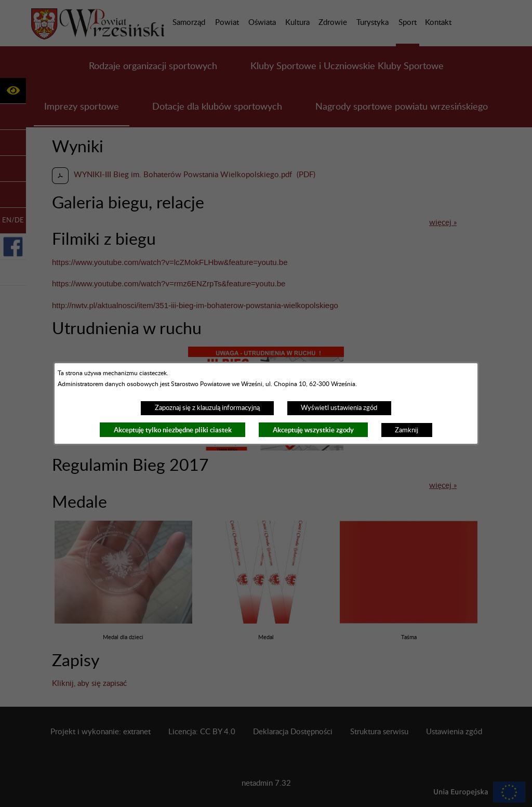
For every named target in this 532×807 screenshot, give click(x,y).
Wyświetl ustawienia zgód (339, 408)
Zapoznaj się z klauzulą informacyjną (207, 408)
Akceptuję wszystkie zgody (313, 430)
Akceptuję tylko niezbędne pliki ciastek (173, 430)
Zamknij (407, 430)
